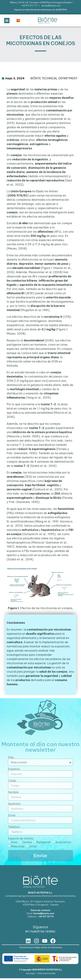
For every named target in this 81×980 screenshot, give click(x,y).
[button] (7, 21)
